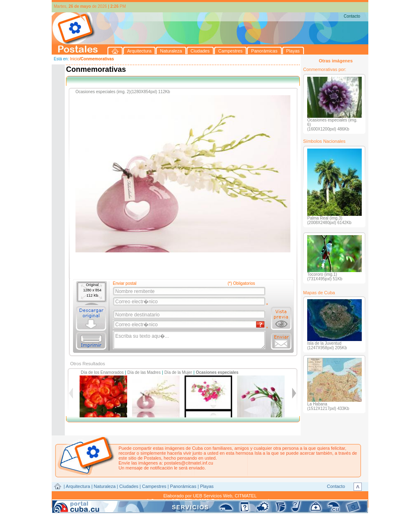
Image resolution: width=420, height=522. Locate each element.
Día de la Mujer (178, 372)
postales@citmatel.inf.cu (188, 463)
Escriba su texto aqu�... (190, 340)
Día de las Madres (144, 372)
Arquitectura (78, 486)
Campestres (154, 486)
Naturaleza (105, 486)
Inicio (74, 59)
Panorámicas (183, 486)
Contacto (352, 16)
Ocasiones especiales (217, 372)
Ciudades (129, 486)
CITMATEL (246, 496)
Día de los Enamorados (102, 372)
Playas (207, 486)
